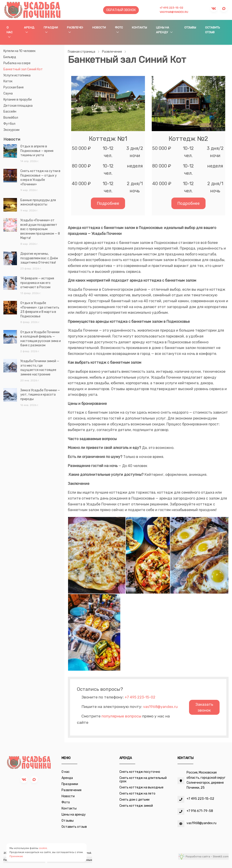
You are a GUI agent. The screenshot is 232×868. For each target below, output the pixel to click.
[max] (34, 779)
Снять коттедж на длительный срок (143, 780)
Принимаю (16, 856)
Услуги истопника (17, 75)
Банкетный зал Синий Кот (23, 69)
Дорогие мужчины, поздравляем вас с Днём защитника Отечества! (39, 258)
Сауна (8, 93)
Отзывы (190, 27)
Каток (8, 81)
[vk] (24, 779)
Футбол (9, 124)
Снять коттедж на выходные (141, 787)
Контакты (139, 27)
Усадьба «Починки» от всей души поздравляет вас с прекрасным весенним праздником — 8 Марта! (40, 229)
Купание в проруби (18, 100)
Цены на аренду (163, 30)
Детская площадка (18, 106)
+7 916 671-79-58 (200, 811)
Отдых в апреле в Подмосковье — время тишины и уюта (37, 151)
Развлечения (75, 27)
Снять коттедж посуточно (140, 772)
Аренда (29, 27)
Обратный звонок (121, 10)
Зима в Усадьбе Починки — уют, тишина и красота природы (40, 395)
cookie (43, 848)
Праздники (51, 27)
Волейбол (11, 118)
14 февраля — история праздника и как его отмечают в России (37, 283)
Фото (119, 27)
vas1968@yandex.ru (174, 12)
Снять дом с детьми (134, 800)
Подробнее (108, 203)
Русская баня (13, 87)
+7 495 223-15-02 (171, 8)
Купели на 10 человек (19, 51)
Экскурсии (11, 130)
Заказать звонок (204, 707)
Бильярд (10, 57)
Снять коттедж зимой (136, 806)
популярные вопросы (121, 716)
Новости (99, 27)
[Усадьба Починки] (32, 10)
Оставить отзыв (213, 30)
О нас (10, 30)
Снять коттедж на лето (137, 794)
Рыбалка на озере (17, 63)
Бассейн (10, 112)
